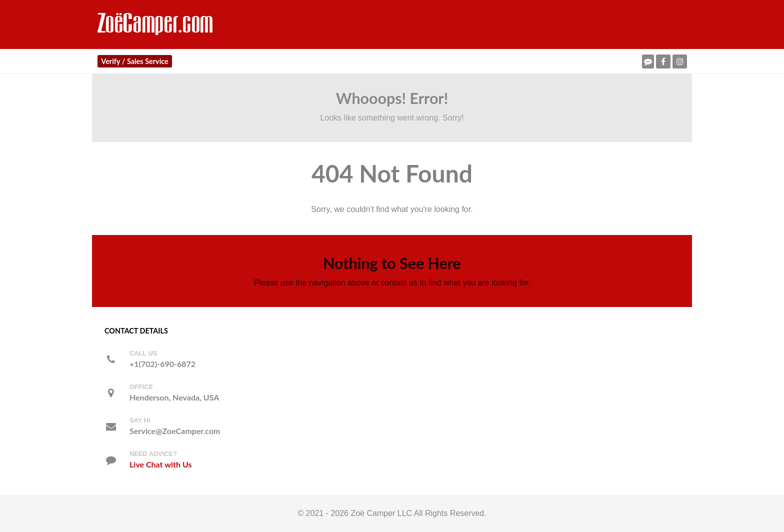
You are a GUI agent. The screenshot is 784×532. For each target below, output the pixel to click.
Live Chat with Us (160, 464)
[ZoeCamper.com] (156, 24)
